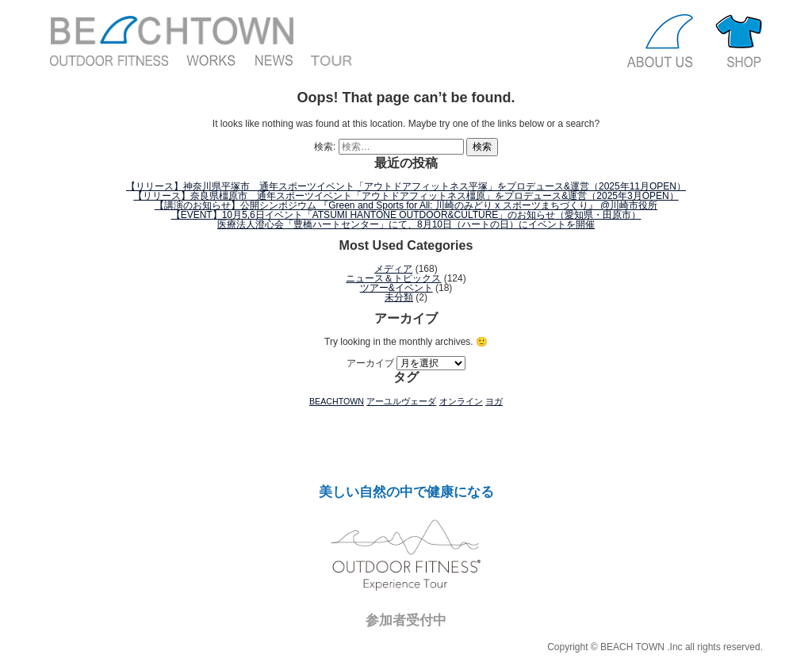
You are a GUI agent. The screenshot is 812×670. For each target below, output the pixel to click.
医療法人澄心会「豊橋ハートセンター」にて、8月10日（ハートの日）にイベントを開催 (406, 224)
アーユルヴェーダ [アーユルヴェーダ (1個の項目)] (401, 401)
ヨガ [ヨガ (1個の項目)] (494, 401)
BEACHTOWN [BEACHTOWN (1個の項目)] (337, 401)
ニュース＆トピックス (393, 278)
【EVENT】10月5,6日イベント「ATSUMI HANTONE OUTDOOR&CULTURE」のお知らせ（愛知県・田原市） (406, 215)
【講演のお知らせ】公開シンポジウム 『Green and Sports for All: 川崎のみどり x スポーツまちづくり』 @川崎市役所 (406, 205)
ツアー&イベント (396, 288)
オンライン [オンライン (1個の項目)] (461, 401)
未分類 (399, 297)
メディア (393, 269)
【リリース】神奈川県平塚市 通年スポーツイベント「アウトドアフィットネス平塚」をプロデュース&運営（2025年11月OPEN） (406, 186)
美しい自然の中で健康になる (406, 492)
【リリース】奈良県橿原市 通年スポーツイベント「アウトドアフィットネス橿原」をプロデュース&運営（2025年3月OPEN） (406, 196)
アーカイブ (370, 363)
